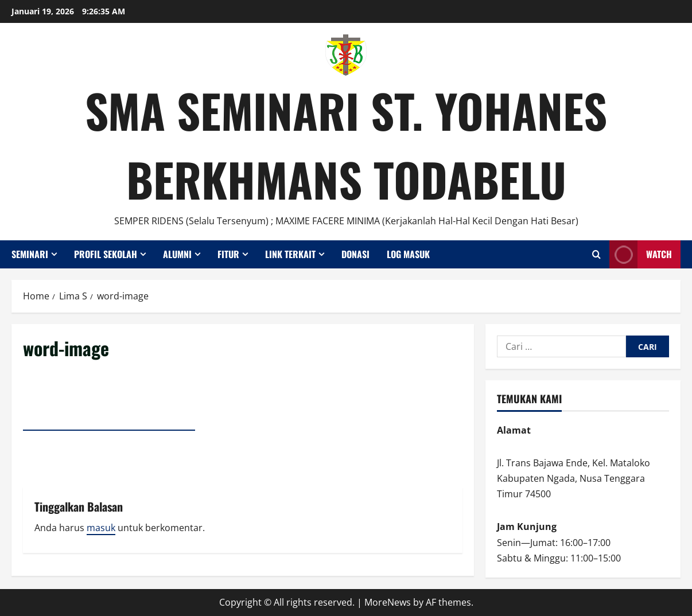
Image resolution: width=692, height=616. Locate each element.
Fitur (228, 254)
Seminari (30, 254)
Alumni (177, 254)
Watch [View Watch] (641, 254)
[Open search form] (596, 254)
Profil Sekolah (106, 254)
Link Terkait (290, 254)
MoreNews (388, 602)
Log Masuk (408, 254)
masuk (101, 528)
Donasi (355, 254)
